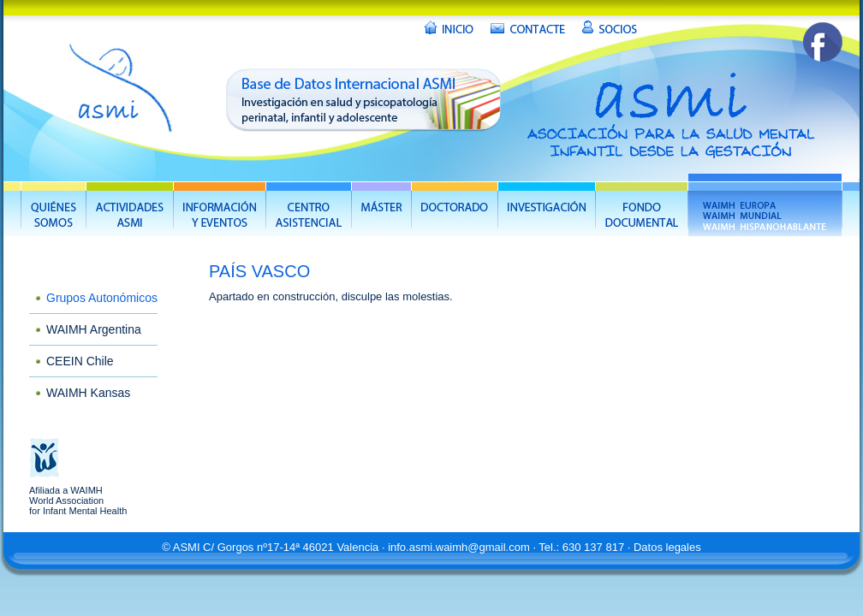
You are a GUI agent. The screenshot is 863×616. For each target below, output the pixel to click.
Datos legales (667, 547)
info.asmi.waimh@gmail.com (459, 547)
